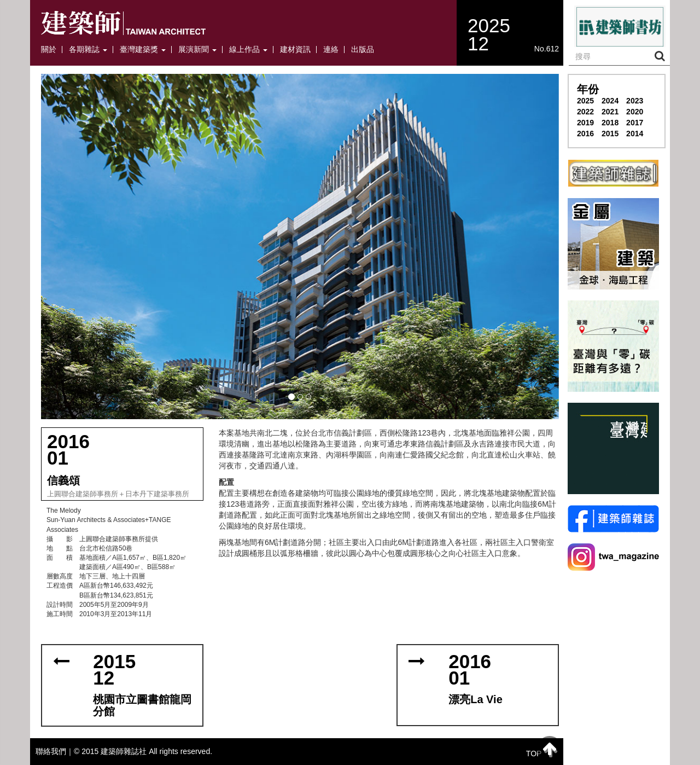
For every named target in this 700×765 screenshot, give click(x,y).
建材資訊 (295, 50)
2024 (610, 101)
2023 (635, 101)
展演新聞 (197, 50)
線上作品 (248, 50)
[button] (300, 247)
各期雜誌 (88, 50)
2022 (585, 112)
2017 (635, 123)
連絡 (331, 50)
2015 (610, 134)
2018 (610, 123)
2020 (635, 112)
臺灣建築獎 (143, 50)
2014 (635, 134)
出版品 (363, 50)
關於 (49, 50)
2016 (585, 134)
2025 (585, 101)
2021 (610, 112)
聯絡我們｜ (55, 751)
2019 (585, 123)
